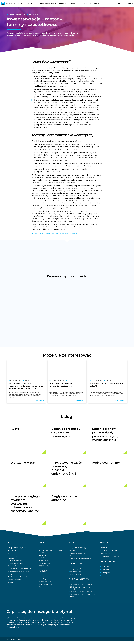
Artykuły (33, 14)
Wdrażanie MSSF (23, 463)
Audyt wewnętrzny (106, 463)
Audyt (15, 429)
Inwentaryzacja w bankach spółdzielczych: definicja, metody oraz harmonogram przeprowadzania (26, 386)
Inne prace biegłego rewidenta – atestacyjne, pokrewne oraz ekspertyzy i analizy (25, 505)
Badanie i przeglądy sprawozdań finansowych (66, 432)
